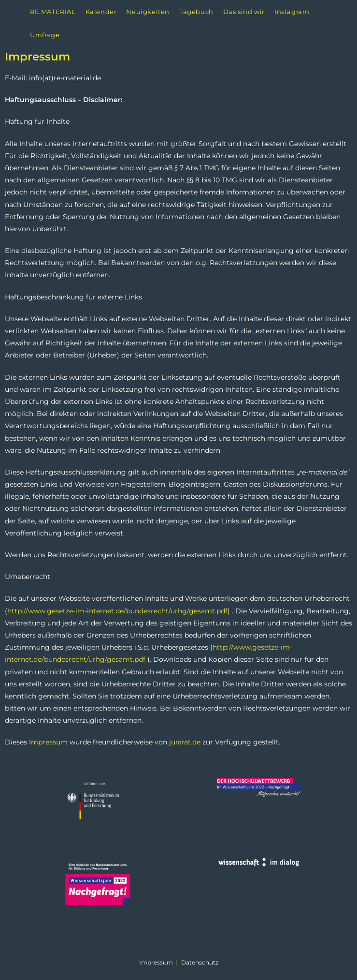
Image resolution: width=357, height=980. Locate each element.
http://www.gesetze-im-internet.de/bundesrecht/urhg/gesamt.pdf (117, 611)
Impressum (48, 742)
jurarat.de (185, 742)
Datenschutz (200, 962)
